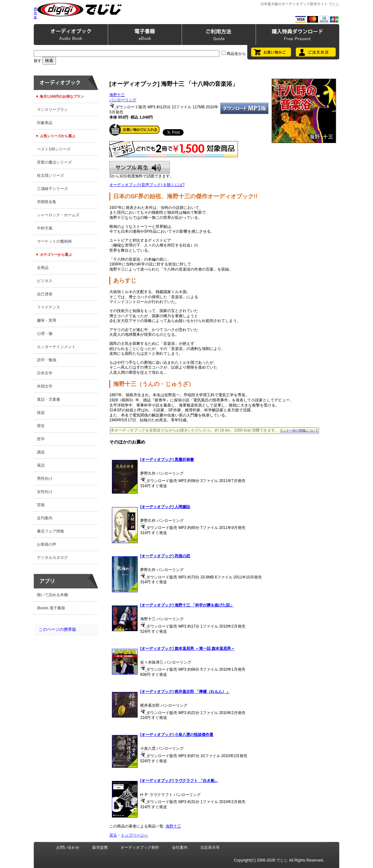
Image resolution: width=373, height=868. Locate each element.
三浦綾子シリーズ (52, 189)
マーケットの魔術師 (54, 241)
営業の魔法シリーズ (54, 162)
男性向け (45, 479)
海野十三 (117, 95)
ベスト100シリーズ (54, 149)
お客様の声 (47, 544)
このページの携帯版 (57, 629)
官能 (41, 505)
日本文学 (45, 373)
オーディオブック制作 (140, 847)
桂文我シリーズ (50, 175)
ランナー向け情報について (299, 430)
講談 (41, 452)
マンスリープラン (52, 110)
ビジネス (45, 281)
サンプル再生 (140, 167)
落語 (41, 465)
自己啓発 (45, 294)
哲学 (41, 439)
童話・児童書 (49, 399)
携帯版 (35, 13)
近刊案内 (45, 518)
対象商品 (45, 123)
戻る (113, 835)
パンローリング (123, 100)
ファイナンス (49, 307)
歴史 (41, 426)
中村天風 (45, 228)
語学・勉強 (47, 360)
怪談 (41, 413)
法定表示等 (210, 847)
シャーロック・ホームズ (58, 215)
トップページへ (134, 835)
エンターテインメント (56, 347)
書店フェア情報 (50, 531)
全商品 (43, 268)
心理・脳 (45, 334)
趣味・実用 (47, 320)
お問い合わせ (68, 847)
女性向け (45, 492)
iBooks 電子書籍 (51, 608)
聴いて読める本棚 (52, 595)
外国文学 (45, 386)
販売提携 (100, 847)
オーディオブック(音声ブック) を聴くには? (147, 185)
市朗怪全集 (47, 202)
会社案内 (180, 847)
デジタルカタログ (52, 558)
